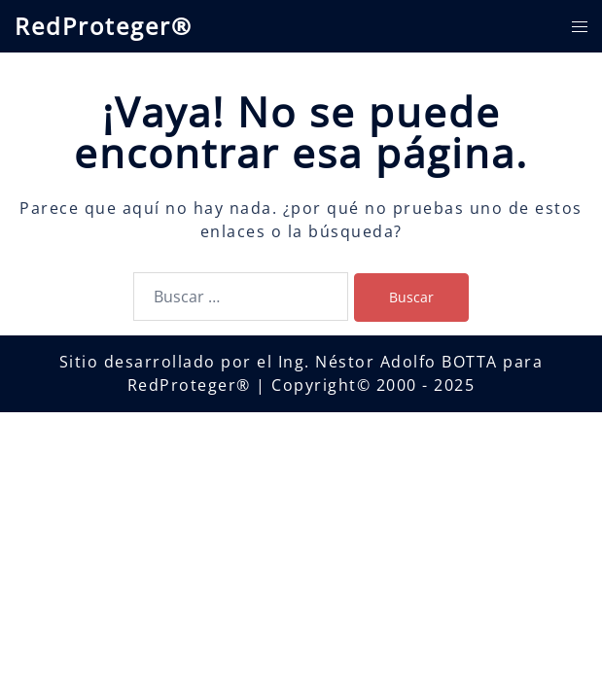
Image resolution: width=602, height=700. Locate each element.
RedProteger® (104, 26)
